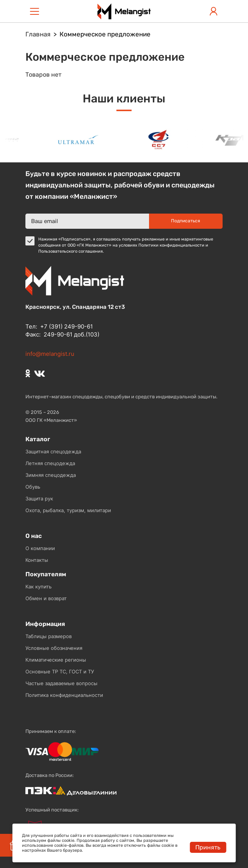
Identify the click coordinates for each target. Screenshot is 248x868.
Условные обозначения (54, 648)
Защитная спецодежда (53, 451)
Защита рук (39, 498)
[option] (79, 139)
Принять (208, 847)
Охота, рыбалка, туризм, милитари (68, 510)
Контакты (37, 560)
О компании (40, 548)
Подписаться (186, 221)
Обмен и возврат (46, 598)
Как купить (38, 587)
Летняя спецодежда (50, 463)
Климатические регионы (56, 660)
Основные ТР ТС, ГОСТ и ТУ (60, 671)
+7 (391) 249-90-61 (67, 326)
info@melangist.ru (50, 354)
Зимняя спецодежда (51, 475)
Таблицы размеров (49, 636)
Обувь (33, 487)
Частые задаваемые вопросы (61, 683)
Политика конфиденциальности (64, 695)
